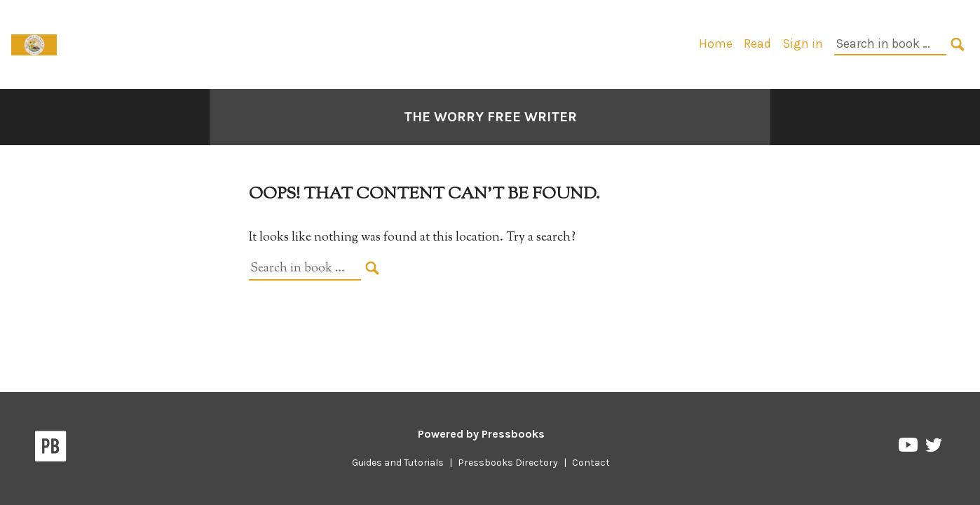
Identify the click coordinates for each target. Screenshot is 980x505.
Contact (591, 463)
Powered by (481, 434)
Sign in (803, 43)
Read (757, 43)
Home (716, 43)
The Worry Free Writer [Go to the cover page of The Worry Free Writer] (490, 117)
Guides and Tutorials (398, 463)
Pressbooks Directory (508, 463)
